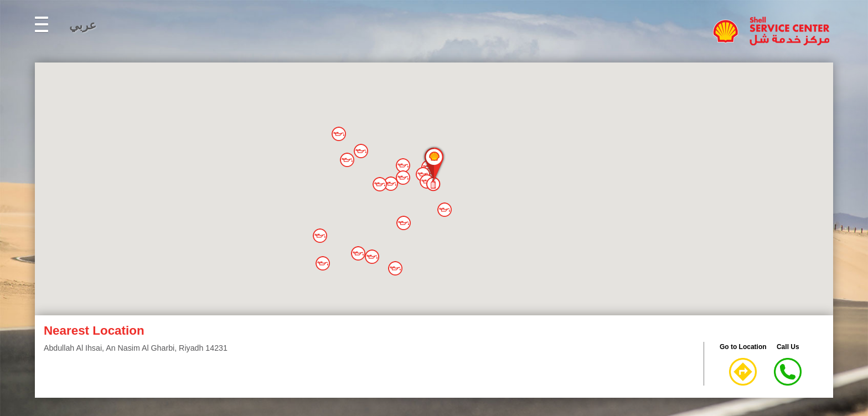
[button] (339, 134)
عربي (83, 25)
